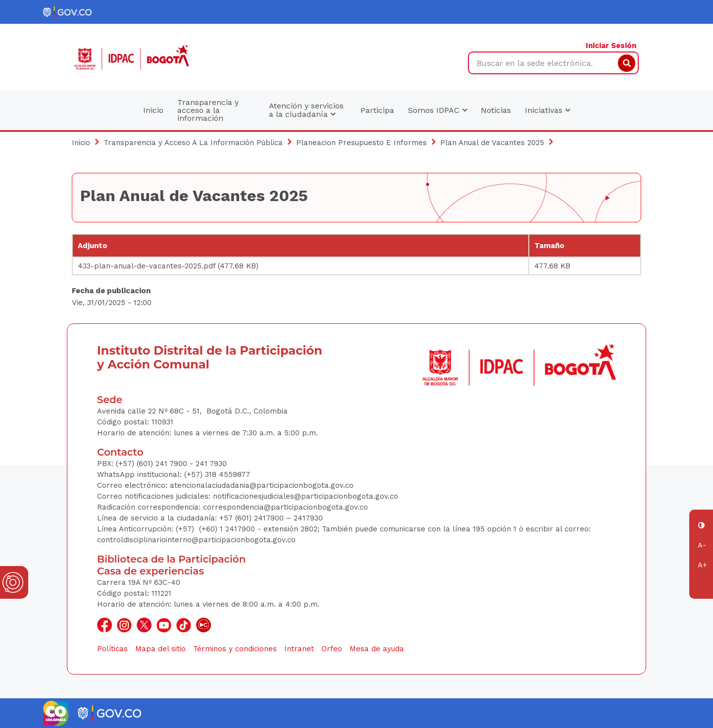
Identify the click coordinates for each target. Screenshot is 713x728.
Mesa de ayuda (377, 649)
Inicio (153, 110)
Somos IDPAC (437, 110)
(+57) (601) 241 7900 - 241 (162, 464)
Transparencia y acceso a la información (208, 110)
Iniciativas (547, 110)
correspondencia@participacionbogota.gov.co (287, 507)
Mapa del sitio (160, 649)
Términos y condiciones (235, 649)
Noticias (496, 110)
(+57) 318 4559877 (217, 474)
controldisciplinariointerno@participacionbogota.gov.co (196, 540)
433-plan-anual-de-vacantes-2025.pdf (147, 266)
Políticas (112, 649)
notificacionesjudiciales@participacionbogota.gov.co (306, 496)
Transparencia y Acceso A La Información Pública (193, 143)
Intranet (299, 649)
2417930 (308, 518)
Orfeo (332, 649)
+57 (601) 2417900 (253, 518)
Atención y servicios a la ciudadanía (306, 110)
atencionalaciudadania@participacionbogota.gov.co (263, 485)
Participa (377, 110)
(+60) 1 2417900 (228, 529)
